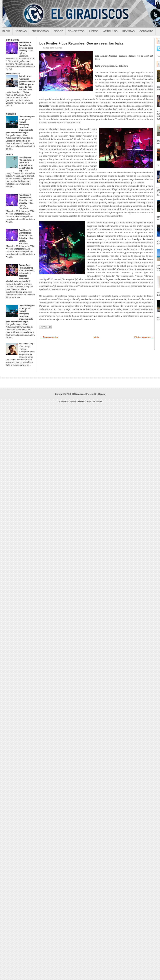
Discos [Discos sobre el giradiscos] (58, 31)
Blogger (102, 394)
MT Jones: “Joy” (26, 344)
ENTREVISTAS (13, 74)
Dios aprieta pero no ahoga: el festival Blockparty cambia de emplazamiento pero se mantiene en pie (20, 125)
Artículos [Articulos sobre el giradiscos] (110, 31)
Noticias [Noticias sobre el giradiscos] (21, 31)
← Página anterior (49, 337)
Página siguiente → (144, 337)
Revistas (128, 31)
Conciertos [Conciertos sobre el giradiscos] (76, 31)
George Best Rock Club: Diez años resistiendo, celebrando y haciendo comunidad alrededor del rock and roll (20, 273)
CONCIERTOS (13, 40)
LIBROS (10, 155)
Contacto (146, 31)
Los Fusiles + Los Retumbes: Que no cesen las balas (81, 43)
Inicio (6, 31)
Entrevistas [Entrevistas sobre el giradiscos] (40, 31)
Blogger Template (77, 401)
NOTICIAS (11, 114)
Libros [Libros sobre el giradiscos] (94, 31)
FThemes (98, 401)
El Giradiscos (78, 394)
